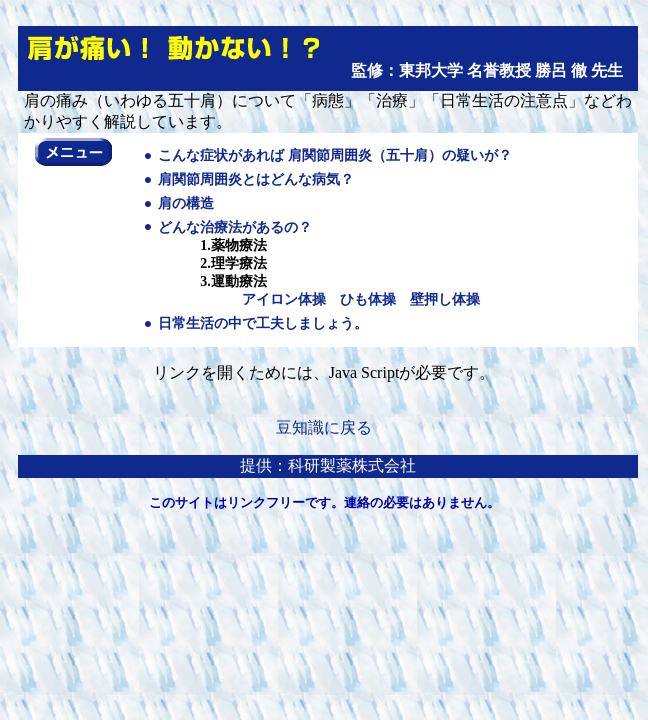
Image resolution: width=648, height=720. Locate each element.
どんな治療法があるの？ (235, 227)
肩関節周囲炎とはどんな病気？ (256, 179)
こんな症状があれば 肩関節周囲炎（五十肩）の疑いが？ (335, 155)
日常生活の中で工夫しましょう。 (263, 323)
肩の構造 (186, 203)
